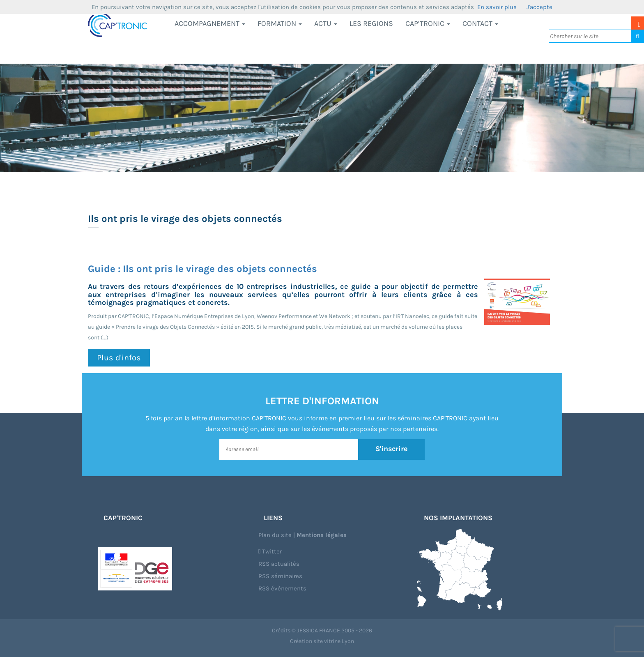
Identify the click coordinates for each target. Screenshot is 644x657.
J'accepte (539, 7)
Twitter (270, 551)
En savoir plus (497, 7)
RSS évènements (282, 588)
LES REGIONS (371, 23)
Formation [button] (280, 23)
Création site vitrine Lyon (322, 641)
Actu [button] (326, 23)
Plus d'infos (119, 358)
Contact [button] (480, 23)
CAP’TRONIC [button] (428, 23)
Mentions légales (322, 535)
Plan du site (275, 535)
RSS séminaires (280, 576)
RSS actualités (279, 564)
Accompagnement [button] (210, 23)
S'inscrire (392, 449)
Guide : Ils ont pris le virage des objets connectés (202, 269)
